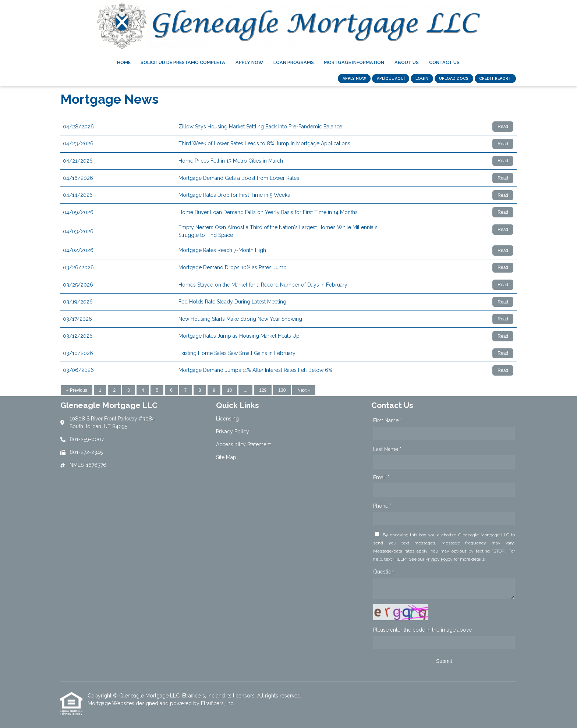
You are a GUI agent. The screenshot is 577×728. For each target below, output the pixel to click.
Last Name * (387, 449)
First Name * (387, 420)
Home (124, 62)
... (245, 390)
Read (503, 127)
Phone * (382, 506)
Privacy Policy (439, 559)
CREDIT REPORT (495, 78)
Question (384, 572)
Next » (304, 390)
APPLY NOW (354, 78)
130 (282, 390)
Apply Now (249, 62)
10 (229, 390)
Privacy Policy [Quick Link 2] (233, 432)
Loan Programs (294, 62)
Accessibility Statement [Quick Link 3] (243, 444)
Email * (381, 477)
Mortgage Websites (112, 703)
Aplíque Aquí (391, 78)
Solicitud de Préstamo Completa (183, 62)
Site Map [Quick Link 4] (226, 457)
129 (263, 390)
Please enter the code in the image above (422, 630)
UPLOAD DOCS (454, 78)
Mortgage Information (354, 62)
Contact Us (444, 62)
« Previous (77, 390)
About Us (407, 62)
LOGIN (422, 78)
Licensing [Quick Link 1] (227, 419)
